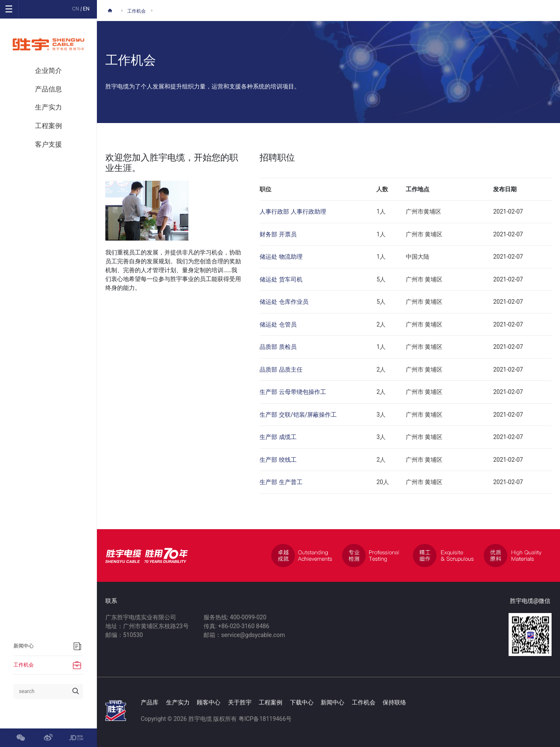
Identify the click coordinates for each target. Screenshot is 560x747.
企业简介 (48, 71)
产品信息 (48, 89)
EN (86, 9)
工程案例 (48, 126)
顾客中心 (209, 702)
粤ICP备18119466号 (265, 719)
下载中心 (302, 702)
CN (76, 9)
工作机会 (137, 11)
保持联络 (394, 702)
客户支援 (48, 144)
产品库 (150, 702)
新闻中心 (332, 702)
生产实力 (48, 107)
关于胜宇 (240, 702)
